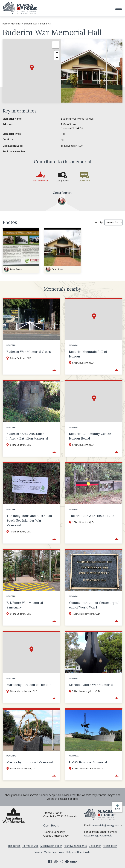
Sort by (99, 222)
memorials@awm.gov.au (107, 825)
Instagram (61, 862)
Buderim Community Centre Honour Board (90, 436)
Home (6, 24)
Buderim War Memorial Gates (29, 352)
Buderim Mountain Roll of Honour (88, 354)
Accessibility (110, 846)
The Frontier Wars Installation (92, 516)
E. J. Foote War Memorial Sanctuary (25, 605)
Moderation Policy (51, 846)
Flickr (74, 862)
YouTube (67, 862)
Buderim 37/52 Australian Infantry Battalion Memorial (27, 436)
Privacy (38, 852)
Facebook (50, 862)
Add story (85, 181)
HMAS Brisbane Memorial (88, 762)
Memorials (16, 24)
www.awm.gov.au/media (98, 836)
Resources (14, 846)
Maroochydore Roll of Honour (29, 685)
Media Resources (54, 852)
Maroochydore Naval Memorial (30, 762)
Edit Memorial (41, 181)
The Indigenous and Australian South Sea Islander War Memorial (29, 520)
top (118, 809)
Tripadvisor (56, 862)
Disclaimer (95, 846)
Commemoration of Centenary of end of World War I (94, 605)
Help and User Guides (79, 852)
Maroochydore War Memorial (91, 685)
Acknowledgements (75, 846)
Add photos (62, 181)
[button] (119, 8)
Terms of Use (30, 846)
